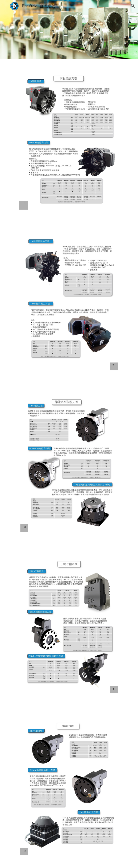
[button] (5, 6)
